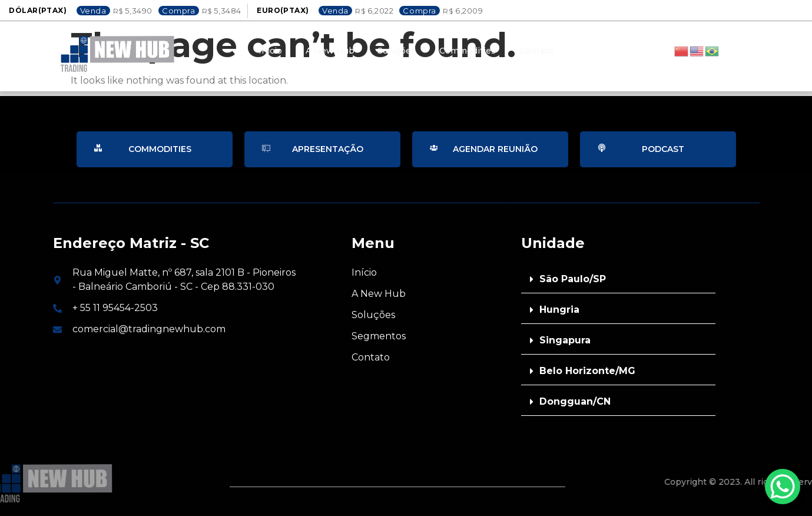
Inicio (270, 51)
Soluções (397, 51)
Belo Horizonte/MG (587, 371)
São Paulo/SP (573, 279)
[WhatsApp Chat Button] (783, 487)
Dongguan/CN (575, 401)
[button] (618, 279)
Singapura (565, 340)
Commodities (468, 51)
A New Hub (330, 51)
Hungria (559, 310)
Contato (537, 51)
